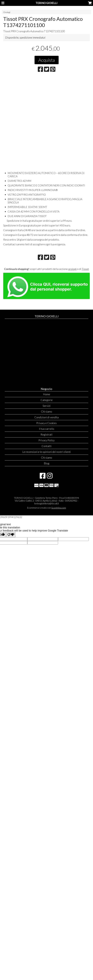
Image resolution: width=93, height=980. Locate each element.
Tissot (85, 269)
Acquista (47, 60)
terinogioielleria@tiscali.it (46, 503)
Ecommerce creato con (46, 508)
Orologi (7, 12)
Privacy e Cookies (46, 423)
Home (47, 394)
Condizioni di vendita (46, 417)
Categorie (47, 400)
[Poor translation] (11, 535)
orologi (72, 269)
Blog (47, 463)
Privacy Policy (47, 440)
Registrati (46, 435)
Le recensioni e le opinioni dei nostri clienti (47, 452)
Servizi (47, 406)
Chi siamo (47, 411)
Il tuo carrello (47, 429)
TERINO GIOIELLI (46, 3)
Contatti (47, 446)
